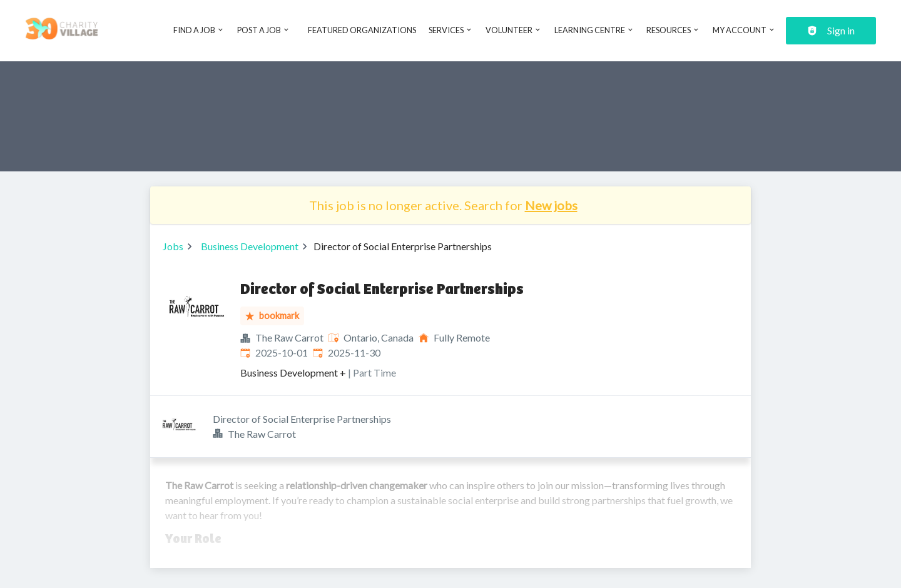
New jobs (551, 205)
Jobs (173, 246)
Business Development (250, 246)
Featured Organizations (362, 30)
